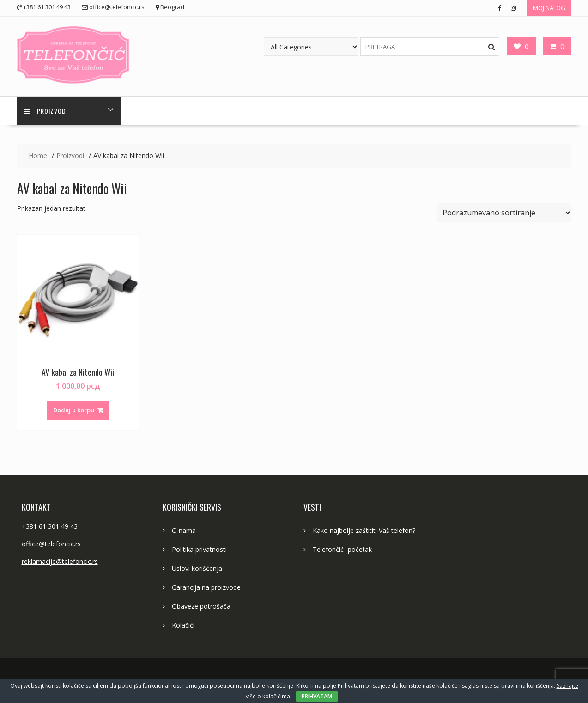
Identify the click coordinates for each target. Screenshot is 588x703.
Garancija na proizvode (206, 587)
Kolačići (183, 625)
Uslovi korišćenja (197, 568)
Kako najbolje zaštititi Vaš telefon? (364, 530)
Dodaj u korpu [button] (74, 410)
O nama (184, 530)
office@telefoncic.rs (51, 544)
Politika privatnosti (199, 549)
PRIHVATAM (317, 696)
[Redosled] (504, 213)
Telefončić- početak (342, 549)
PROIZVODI (46, 111)
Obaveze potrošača (201, 606)
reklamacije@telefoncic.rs (60, 561)
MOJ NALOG (549, 8)
